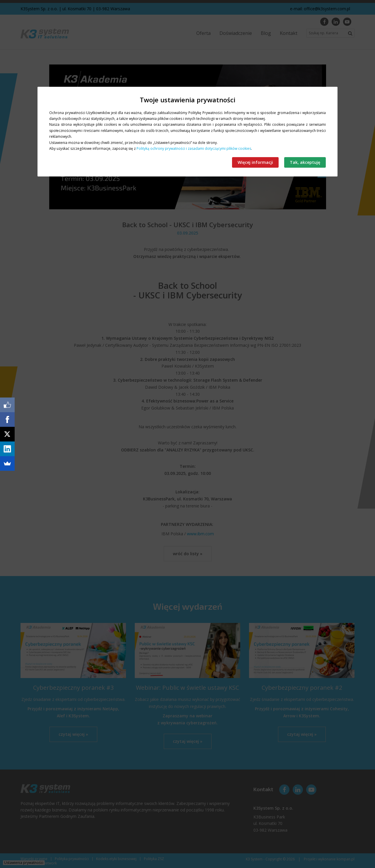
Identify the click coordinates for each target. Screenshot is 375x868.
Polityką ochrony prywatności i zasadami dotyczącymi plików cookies (194, 148)
